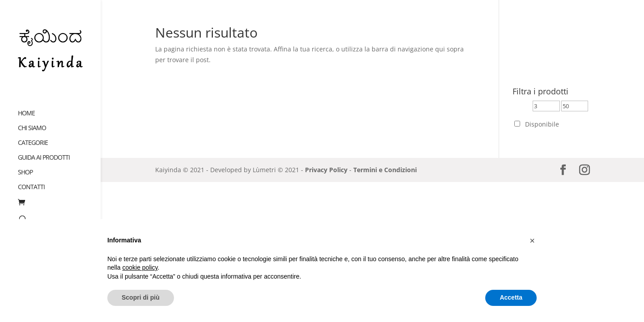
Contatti (31, 178)
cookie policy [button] (140, 267)
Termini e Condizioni (385, 170)
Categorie (33, 134)
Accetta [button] (511, 297)
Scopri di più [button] (141, 297)
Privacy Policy (326, 170)
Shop (25, 164)
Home (26, 105)
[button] (532, 241)
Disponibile (542, 124)
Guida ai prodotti (44, 149)
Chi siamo (32, 119)
